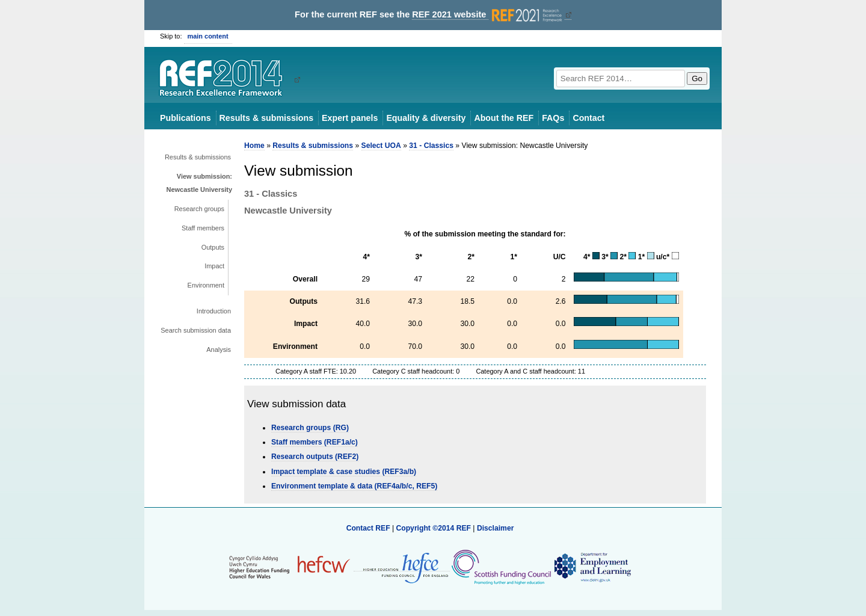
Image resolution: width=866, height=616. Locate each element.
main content (208, 36)
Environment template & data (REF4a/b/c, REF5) (354, 486)
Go (697, 79)
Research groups (199, 209)
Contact (588, 118)
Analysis (219, 350)
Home (254, 146)
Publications (186, 118)
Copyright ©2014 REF (434, 528)
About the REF (504, 118)
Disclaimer (496, 528)
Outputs (213, 247)
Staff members (203, 228)
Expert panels (350, 118)
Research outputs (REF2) (315, 457)
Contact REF (368, 528)
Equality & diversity (426, 118)
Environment (206, 285)
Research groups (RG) (310, 428)
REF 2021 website (488, 15)
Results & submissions (266, 118)
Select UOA (381, 146)
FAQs (553, 118)
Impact (214, 266)
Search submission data (196, 330)
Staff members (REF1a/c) (315, 442)
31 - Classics (431, 146)
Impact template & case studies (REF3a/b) (344, 472)
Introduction (214, 311)
